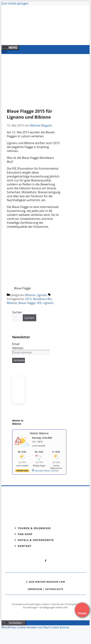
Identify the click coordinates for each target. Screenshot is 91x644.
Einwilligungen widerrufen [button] (54, 607)
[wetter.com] (22, 471)
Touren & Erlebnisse (34, 528)
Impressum (35, 589)
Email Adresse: (18, 346)
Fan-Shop (25, 534)
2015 (28, 299)
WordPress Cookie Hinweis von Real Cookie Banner (35, 627)
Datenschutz (54, 589)
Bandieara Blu (43, 299)
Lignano (42, 295)
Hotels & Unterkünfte (36, 540)
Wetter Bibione (39, 433)
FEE (39, 303)
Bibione (30, 295)
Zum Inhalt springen (15, 3)
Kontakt (25, 546)
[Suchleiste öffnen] (4, 52)
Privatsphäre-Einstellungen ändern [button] (31, 604)
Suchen (17, 312)
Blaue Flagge (27, 303)
